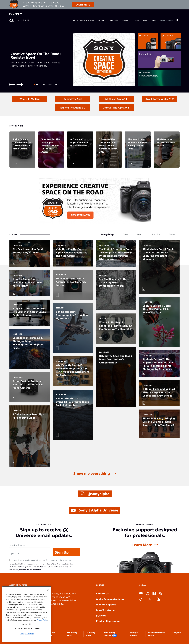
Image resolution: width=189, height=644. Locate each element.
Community (113, 20)
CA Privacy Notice (34, 570)
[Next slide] (20, 84)
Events (136, 20)
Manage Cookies (27, 634)
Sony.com (177, 632)
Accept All (27, 624)
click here (23, 570)
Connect (126, 20)
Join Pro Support (106, 604)
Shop (154, 20)
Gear (145, 20)
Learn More (83, 4)
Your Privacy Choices (111, 634)
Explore (101, 20)
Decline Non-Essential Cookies (27, 628)
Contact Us (102, 593)
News (101, 615)
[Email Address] (30, 545)
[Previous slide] (12, 84)
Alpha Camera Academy (83, 20)
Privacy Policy (26, 567)
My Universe (167, 20)
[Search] (177, 20)
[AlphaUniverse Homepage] (19, 20)
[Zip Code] (30, 553)
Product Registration (108, 621)
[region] (27, 614)
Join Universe (106, 610)
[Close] (48, 590)
